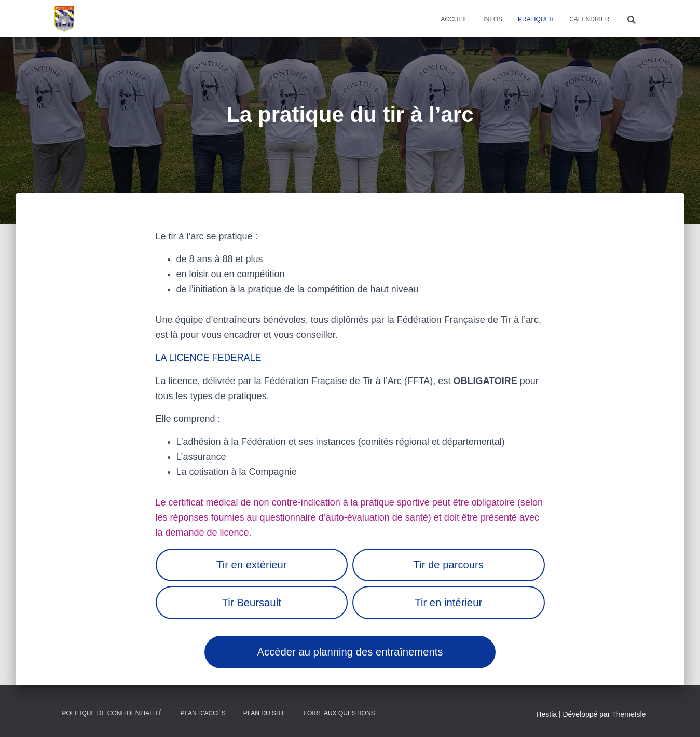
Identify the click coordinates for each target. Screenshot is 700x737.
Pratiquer (536, 19)
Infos (493, 19)
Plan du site (265, 713)
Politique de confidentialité (113, 713)
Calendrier (589, 19)
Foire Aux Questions (339, 713)
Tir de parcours (449, 565)
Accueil (454, 19)
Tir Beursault (252, 603)
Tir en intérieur (448, 603)
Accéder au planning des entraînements (350, 652)
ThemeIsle (629, 714)
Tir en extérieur (251, 565)
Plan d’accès (203, 713)
